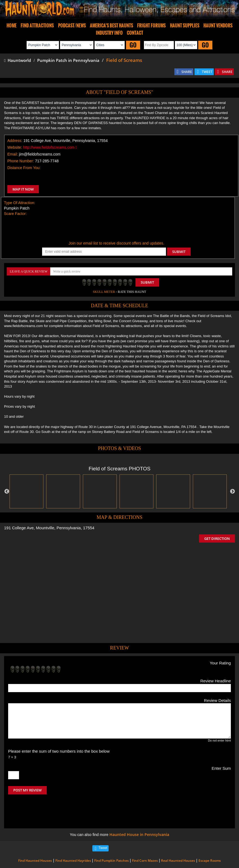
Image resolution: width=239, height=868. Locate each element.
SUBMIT (179, 252)
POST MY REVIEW (27, 790)
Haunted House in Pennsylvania (139, 812)
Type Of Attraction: (20, 203)
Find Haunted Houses (35, 838)
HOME (12, 26)
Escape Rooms (210, 838)
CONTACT (135, 33)
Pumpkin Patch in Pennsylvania (68, 60)
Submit (147, 282)
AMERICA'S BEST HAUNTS (111, 26)
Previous (7, 492)
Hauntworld (18, 60)
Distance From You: (24, 168)
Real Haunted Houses (178, 838)
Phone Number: (21, 161)
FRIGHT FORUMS (151, 26)
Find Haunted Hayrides (73, 838)
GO (133, 45)
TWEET (207, 72)
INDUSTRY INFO (109, 33)
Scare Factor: (15, 214)
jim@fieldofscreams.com (40, 154)
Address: (15, 141)
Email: (13, 154)
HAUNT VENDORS (218, 26)
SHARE (187, 72)
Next (232, 492)
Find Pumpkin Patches (111, 838)
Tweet (103, 825)
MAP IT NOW (23, 189)
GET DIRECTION (217, 538)
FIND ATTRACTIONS (37, 26)
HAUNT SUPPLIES (185, 26)
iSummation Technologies (78, 865)
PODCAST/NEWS (72, 26)
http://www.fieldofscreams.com (50, 147)
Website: (15, 147)
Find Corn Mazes (145, 838)
